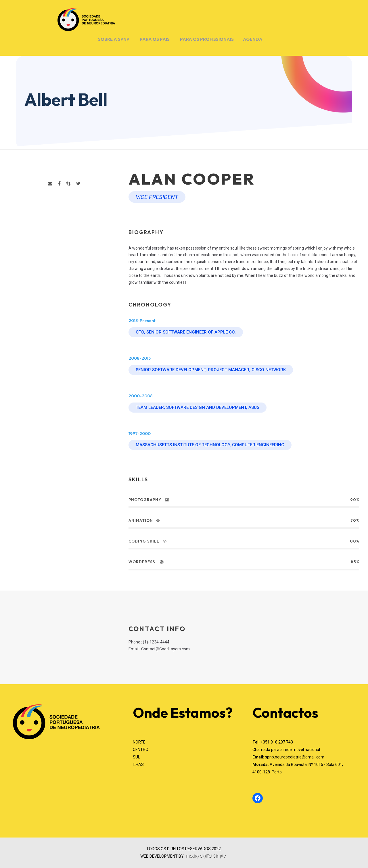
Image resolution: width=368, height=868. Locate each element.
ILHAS (138, 764)
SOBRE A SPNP (114, 39)
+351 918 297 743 (277, 742)
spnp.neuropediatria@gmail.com (295, 757)
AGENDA (253, 39)
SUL (136, 757)
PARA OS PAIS (155, 39)
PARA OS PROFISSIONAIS (207, 39)
